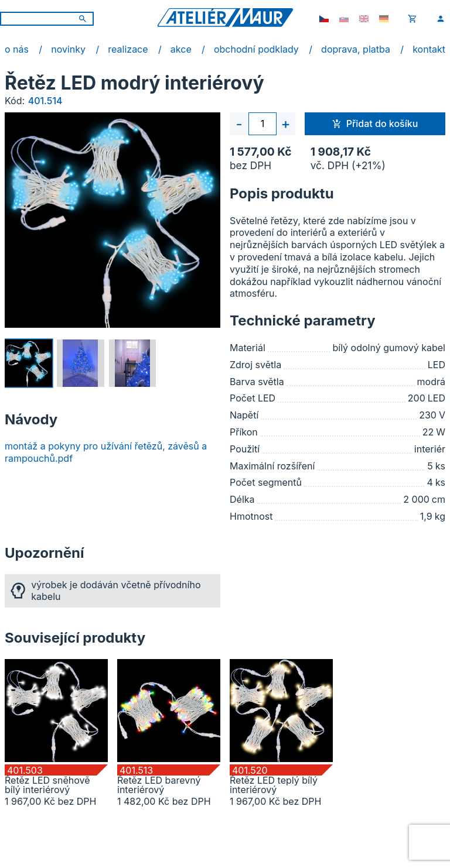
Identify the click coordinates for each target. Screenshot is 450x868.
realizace (128, 49)
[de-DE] (384, 19)
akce (181, 49)
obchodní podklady (256, 49)
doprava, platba (356, 49)
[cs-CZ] (324, 19)
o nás (17, 49)
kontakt (429, 49)
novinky (68, 49)
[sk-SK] (344, 19)
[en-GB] (364, 19)
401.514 (45, 101)
